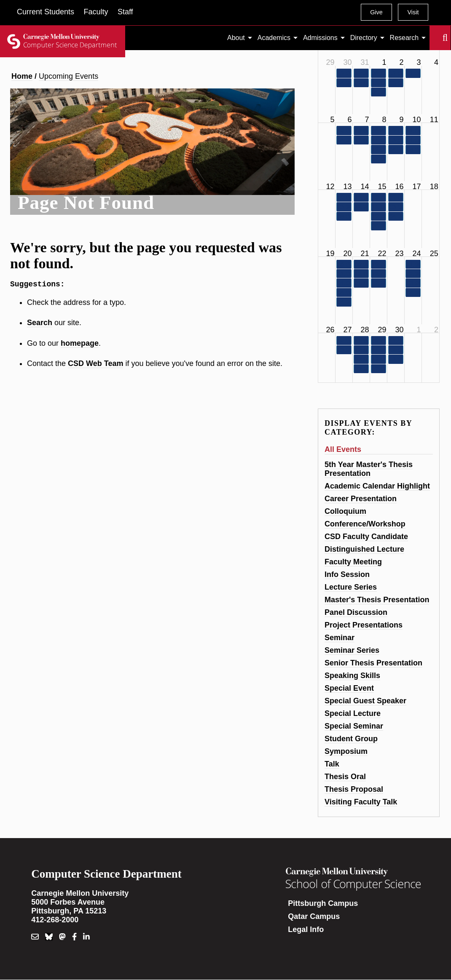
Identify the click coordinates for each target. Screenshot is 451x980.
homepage (80, 345)
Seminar (340, 638)
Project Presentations (364, 625)
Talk (332, 764)
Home (22, 76)
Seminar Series (352, 650)
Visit (413, 12)
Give (376, 12)
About (236, 38)
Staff (125, 12)
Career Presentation (361, 499)
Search (435, 38)
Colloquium (345, 511)
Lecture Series (351, 587)
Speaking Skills (352, 676)
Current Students (46, 12)
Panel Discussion (356, 612)
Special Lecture (353, 713)
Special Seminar (354, 726)
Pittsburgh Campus (323, 903)
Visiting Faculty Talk (361, 802)
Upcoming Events (68, 76)
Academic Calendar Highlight (377, 486)
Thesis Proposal (354, 789)
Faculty (96, 12)
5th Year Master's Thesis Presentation (369, 469)
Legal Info (306, 929)
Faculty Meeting (353, 562)
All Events (343, 449)
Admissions (320, 38)
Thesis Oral (345, 777)
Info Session (347, 574)
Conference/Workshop (365, 524)
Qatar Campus (314, 916)
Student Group (351, 739)
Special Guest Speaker (365, 701)
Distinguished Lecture (364, 549)
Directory (364, 38)
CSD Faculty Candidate (366, 537)
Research (404, 38)
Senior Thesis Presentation (373, 663)
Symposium (346, 751)
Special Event (349, 688)
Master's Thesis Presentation (377, 600)
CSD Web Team (95, 365)
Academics (274, 38)
